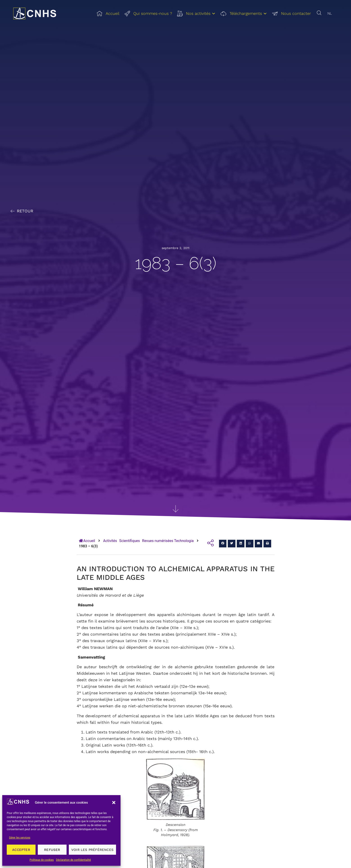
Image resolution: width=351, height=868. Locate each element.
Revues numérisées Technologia (168, 541)
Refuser (52, 850)
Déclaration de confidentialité (73, 860)
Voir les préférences (92, 850)
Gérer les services (20, 838)
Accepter (21, 850)
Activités (110, 541)
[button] (114, 803)
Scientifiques (130, 541)
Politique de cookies (42, 860)
